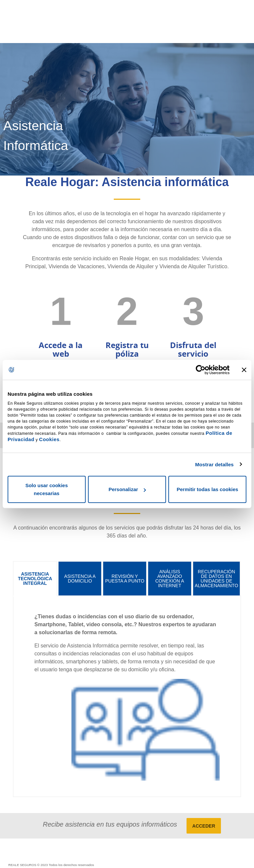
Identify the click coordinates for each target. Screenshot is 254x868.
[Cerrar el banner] (244, 370)
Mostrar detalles (214, 464)
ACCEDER (204, 826)
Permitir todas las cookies (207, 489)
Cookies (49, 439)
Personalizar (127, 489)
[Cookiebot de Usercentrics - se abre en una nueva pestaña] (201, 370)
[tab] (35, 579)
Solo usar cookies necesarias (47, 489)
